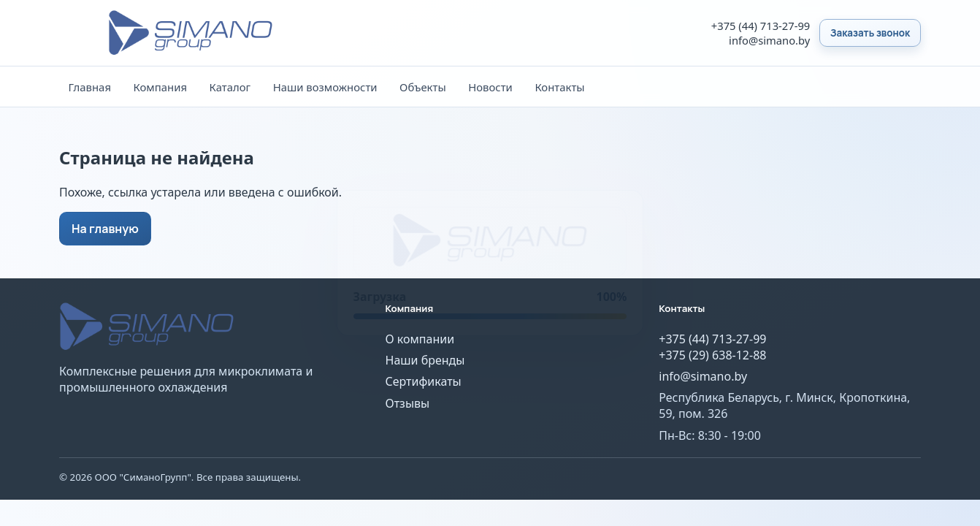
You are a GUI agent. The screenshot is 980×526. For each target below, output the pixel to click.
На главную (105, 229)
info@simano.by (769, 40)
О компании (420, 339)
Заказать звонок (870, 33)
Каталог (230, 87)
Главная (89, 87)
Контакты (559, 87)
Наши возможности (325, 87)
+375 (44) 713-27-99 (761, 26)
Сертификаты (424, 381)
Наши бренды (425, 360)
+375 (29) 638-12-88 (712, 355)
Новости (490, 87)
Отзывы (408, 403)
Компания (161, 87)
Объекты (423, 87)
